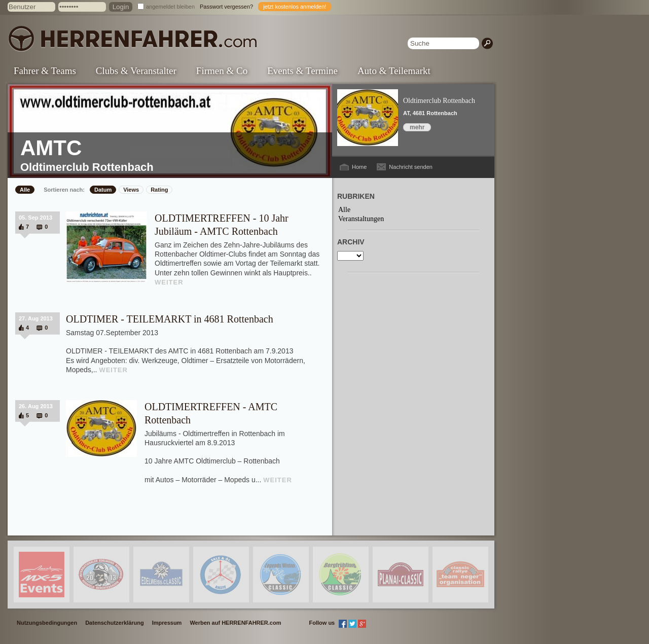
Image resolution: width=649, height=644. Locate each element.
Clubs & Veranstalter (136, 71)
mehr (417, 127)
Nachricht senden (411, 167)
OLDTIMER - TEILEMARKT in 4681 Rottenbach (170, 319)
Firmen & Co (222, 71)
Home (359, 167)
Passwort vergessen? (226, 7)
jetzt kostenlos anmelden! (295, 7)
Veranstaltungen (361, 219)
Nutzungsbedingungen (47, 623)
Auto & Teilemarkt (394, 71)
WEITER (169, 282)
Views (131, 190)
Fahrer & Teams (45, 71)
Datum (103, 190)
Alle (25, 190)
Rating (159, 190)
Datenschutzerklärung (115, 623)
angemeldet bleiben (170, 7)
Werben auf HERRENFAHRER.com (235, 623)
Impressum (167, 623)
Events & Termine (302, 71)
